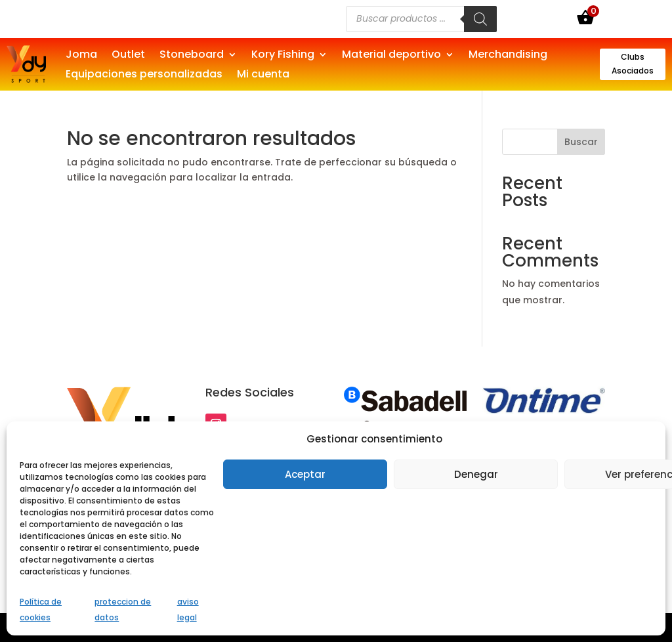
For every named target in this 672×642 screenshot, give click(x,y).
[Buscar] (480, 19)
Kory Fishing (283, 56)
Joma (81, 56)
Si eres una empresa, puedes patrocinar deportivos (169, 19)
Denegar (476, 474)
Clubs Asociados (633, 63)
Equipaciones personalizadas (144, 75)
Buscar (581, 142)
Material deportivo (391, 56)
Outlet (128, 56)
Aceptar (305, 474)
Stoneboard (192, 56)
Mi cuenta (263, 75)
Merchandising (508, 56)
